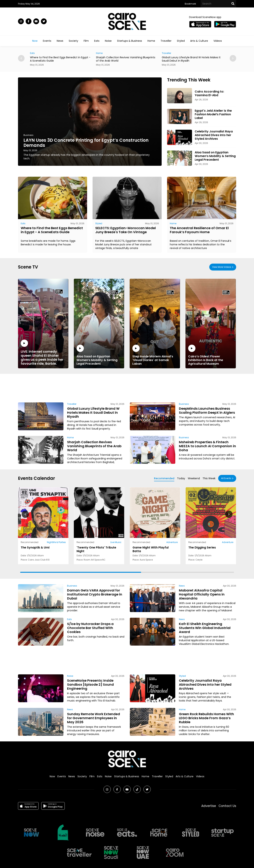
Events (47, 41)
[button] (233, 58)
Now (35, 41)
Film (86, 41)
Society (73, 41)
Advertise (209, 806)
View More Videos (222, 267)
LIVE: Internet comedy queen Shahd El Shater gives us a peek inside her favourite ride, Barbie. (43, 353)
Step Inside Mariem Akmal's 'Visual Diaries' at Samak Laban (155, 355)
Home (151, 41)
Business (28, 135)
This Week (209, 478)
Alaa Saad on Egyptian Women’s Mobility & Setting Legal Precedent (99, 355)
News (60, 41)
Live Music (116, 542)
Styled (181, 41)
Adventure (172, 542)
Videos (218, 41)
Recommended (164, 478)
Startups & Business (130, 41)
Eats (97, 41)
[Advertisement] (127, 387)
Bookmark (190, 4)
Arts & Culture (199, 41)
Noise (108, 41)
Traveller (166, 41)
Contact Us (227, 806)
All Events (226, 478)
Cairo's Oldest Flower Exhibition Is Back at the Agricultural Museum (211, 355)
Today (181, 478)
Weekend (194, 478)
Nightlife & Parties (56, 542)
